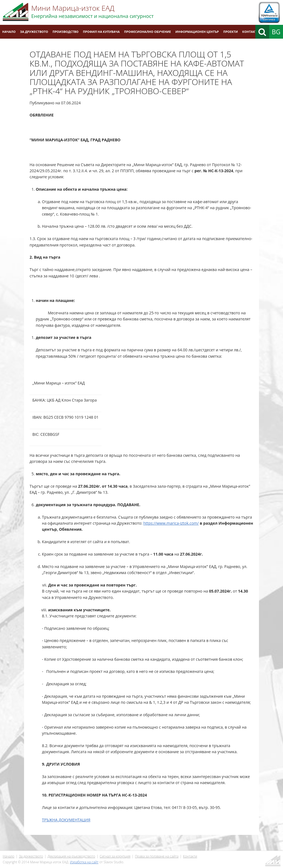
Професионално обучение (147, 32)
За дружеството (34, 32)
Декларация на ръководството (71, 856)
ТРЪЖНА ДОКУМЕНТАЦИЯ (66, 820)
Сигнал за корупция (115, 856)
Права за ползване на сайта (157, 856)
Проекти (231, 32)
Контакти (251, 32)
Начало (9, 32)
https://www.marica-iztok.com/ (171, 523)
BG (276, 32)
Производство (65, 32)
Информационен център (197, 32)
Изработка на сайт (84, 862)
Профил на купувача (101, 32)
